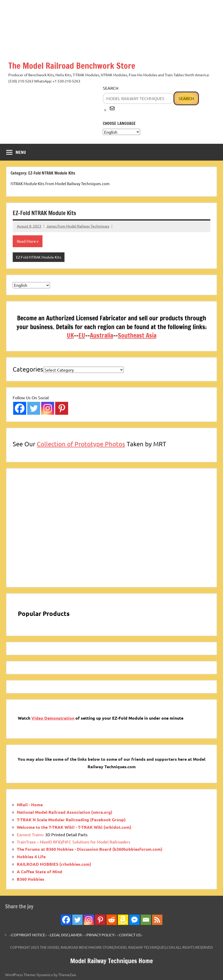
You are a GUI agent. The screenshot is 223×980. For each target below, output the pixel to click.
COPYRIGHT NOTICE (28, 935)
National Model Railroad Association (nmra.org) (65, 812)
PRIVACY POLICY (100, 935)
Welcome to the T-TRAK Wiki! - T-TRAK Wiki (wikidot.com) (74, 827)
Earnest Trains (30, 834)
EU (82, 335)
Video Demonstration (53, 718)
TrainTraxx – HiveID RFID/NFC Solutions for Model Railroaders (74, 842)
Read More (26, 241)
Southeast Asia (137, 335)
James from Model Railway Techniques (78, 226)
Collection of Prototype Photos (81, 444)
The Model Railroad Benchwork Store (72, 66)
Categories (28, 369)
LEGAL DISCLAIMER (66, 935)
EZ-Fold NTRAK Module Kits (44, 213)
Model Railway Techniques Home (111, 961)
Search (111, 88)
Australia (102, 335)
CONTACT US (130, 935)
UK (70, 335)
